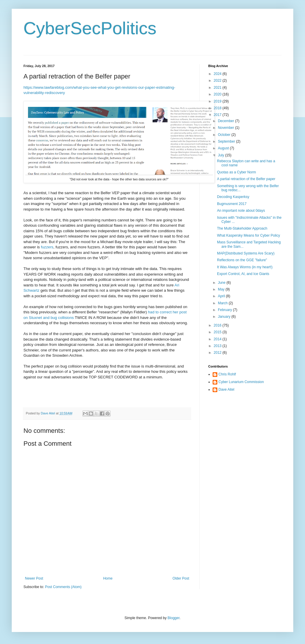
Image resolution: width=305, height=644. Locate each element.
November (227, 128)
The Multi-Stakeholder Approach (242, 228)
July (222, 155)
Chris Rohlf (227, 374)
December (227, 121)
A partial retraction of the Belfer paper (246, 179)
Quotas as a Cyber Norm (237, 172)
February (225, 310)
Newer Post (34, 578)
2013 (218, 346)
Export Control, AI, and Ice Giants (243, 274)
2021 (218, 88)
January (225, 317)
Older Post (181, 578)
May (222, 289)
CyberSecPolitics (90, 28)
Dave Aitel (226, 390)
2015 (218, 332)
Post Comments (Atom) (63, 587)
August (224, 148)
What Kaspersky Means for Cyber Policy (249, 235)
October (225, 135)
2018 (218, 108)
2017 (218, 115)
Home (108, 578)
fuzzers (47, 247)
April (222, 296)
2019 (218, 101)
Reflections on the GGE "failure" (242, 260)
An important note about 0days (241, 211)
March (223, 303)
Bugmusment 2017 (232, 204)
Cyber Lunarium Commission (241, 382)
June (222, 283)
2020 (218, 94)
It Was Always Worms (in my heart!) (245, 267)
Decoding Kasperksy (233, 197)
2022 (218, 81)
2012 (218, 353)
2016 (218, 325)
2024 (218, 74)
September (227, 141)
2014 (218, 339)
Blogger (173, 618)
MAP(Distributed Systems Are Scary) (246, 253)
